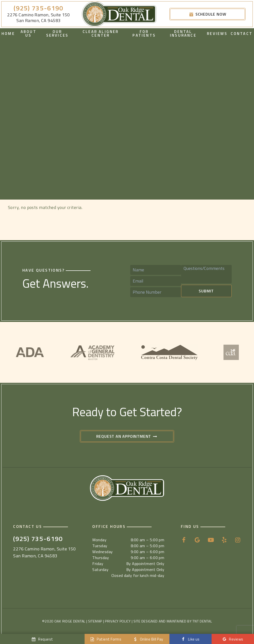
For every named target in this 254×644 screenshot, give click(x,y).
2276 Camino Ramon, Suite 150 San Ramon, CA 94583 (39, 18)
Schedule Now (208, 14)
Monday (99, 540)
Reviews (217, 34)
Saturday (100, 569)
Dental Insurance (183, 33)
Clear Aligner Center (101, 33)
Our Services (57, 33)
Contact (242, 34)
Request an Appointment (127, 436)
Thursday (101, 558)
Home (8, 34)
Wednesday (102, 552)
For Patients (144, 33)
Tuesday (100, 546)
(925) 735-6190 (38, 8)
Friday (98, 564)
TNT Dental (202, 621)
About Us (29, 33)
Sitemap (95, 621)
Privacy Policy (118, 621)
